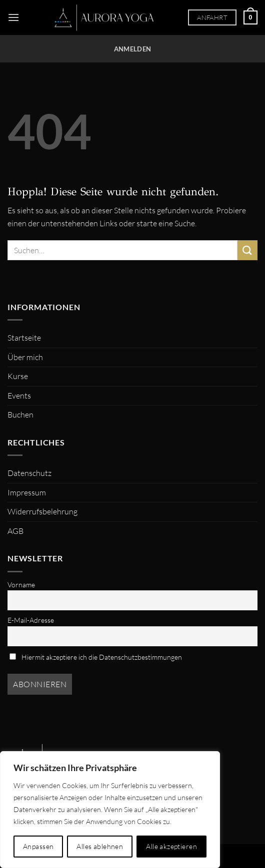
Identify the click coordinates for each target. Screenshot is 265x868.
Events (19, 396)
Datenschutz (29, 473)
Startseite (24, 338)
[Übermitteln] (247, 250)
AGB (15, 531)
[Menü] (13, 17)
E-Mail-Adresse (31, 620)
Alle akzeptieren (171, 846)
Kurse (18, 376)
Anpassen (38, 846)
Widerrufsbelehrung (42, 511)
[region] (110, 810)
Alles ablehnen (100, 846)
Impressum (27, 492)
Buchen (20, 415)
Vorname (21, 585)
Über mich (25, 357)
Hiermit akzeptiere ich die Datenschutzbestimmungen (96, 657)
